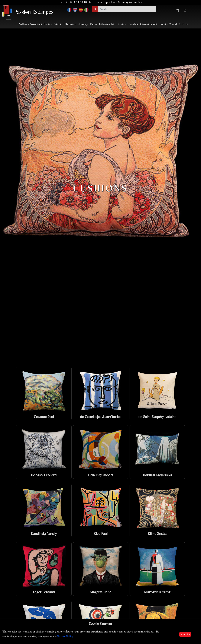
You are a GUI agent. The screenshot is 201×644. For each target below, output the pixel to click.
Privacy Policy (65, 637)
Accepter (185, 634)
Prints (57, 24)
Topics (47, 24)
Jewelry (83, 24)
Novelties (36, 24)
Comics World (168, 24)
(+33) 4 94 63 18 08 (78, 2)
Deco (93, 24)
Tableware (70, 24)
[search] (127, 9)
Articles (184, 24)
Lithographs (107, 24)
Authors (24, 24)
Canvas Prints (149, 24)
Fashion (121, 24)
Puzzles (133, 24)
